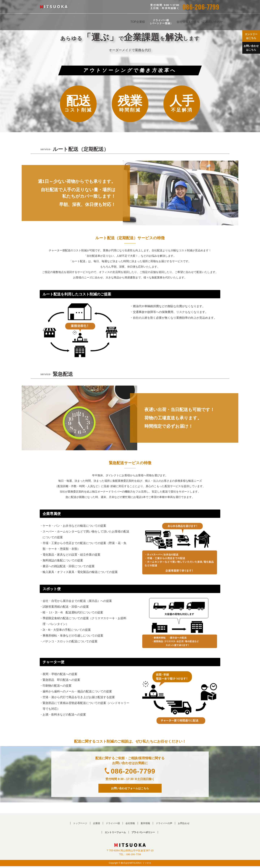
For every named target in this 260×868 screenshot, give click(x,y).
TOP (133, 22)
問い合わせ (216, 22)
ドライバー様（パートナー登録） (161, 22)
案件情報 (146, 824)
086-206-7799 (201, 7)
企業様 (141, 22)
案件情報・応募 (198, 22)
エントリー (250, 37)
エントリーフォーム (114, 834)
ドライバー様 (112, 824)
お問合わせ (187, 824)
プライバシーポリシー (144, 834)
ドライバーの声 (166, 824)
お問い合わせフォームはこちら (130, 789)
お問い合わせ (250, 51)
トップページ (78, 824)
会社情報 (182, 22)
